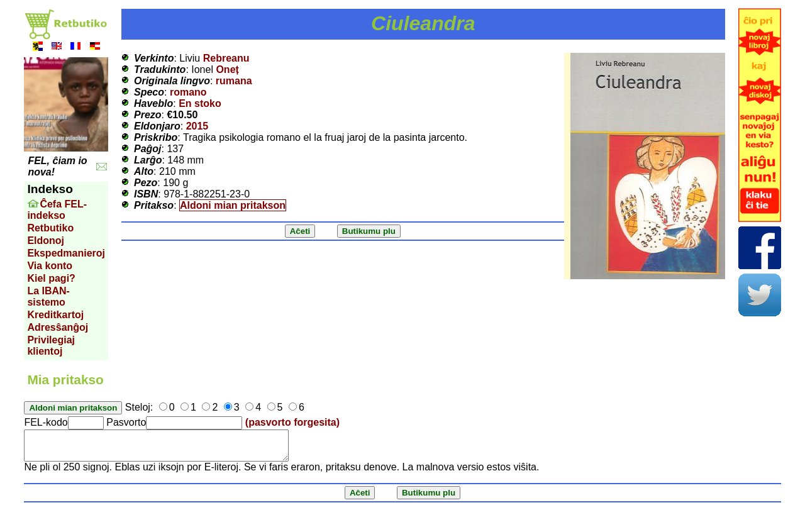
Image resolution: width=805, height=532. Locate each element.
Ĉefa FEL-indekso (57, 210)
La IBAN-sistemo (48, 296)
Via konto (50, 266)
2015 (197, 126)
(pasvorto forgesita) (292, 422)
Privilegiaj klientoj (51, 346)
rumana (234, 81)
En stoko (200, 103)
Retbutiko (50, 228)
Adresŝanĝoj (58, 327)
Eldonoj (46, 241)
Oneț (227, 69)
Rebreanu (226, 58)
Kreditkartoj (55, 315)
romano (188, 92)
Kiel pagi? (51, 278)
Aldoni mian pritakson (233, 205)
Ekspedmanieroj (66, 253)
